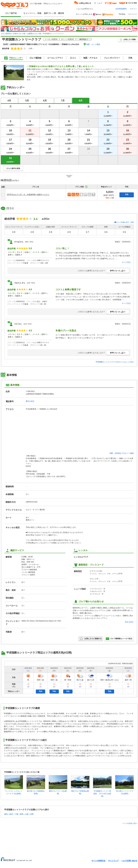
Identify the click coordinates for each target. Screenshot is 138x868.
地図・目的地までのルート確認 (122, 453)
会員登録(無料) (121, 9)
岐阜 (11, 814)
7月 (63, 101)
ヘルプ (99, 3)
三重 (16, 814)
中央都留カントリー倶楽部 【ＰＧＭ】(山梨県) (102, 794)
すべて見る (126, 262)
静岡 (22, 814)
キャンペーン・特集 (32, 13)
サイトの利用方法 (98, 861)
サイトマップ (113, 861)
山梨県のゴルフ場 (34, 34)
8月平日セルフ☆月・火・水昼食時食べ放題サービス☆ (28, 195)
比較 (3, 187)
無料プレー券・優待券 (54, 13)
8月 (81, 101)
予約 (127, 195)
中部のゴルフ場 (19, 34)
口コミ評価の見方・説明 (125, 222)
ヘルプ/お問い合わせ (129, 861)
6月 (45, 101)
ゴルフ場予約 (11, 13)
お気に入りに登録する (91, 639)
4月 (9, 101)
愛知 (6, 814)
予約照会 (122, 14)
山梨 (27, 814)
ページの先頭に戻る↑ (130, 823)
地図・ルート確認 (93, 44)
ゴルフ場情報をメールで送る (119, 639)
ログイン (133, 9)
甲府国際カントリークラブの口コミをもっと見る (115, 362)
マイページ (133, 14)
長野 (32, 814)
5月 (27, 101)
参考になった (118, 271)
